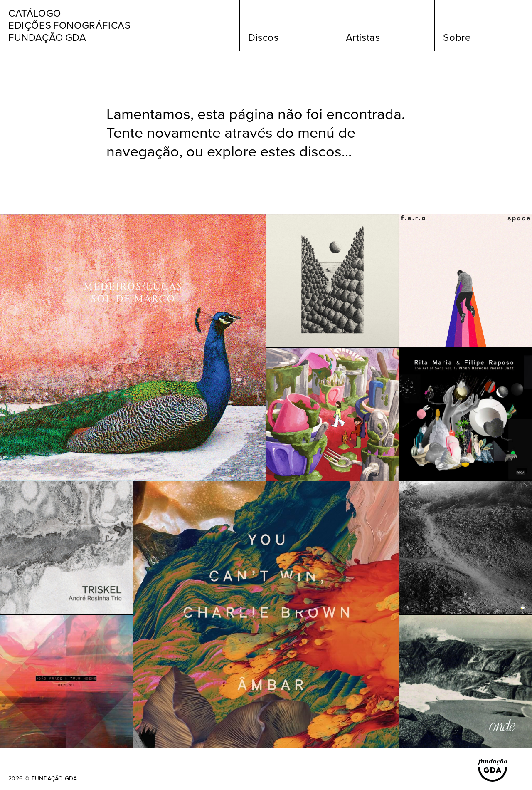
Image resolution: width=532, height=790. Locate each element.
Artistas (363, 37)
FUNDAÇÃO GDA (54, 779)
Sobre (457, 37)
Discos (264, 37)
